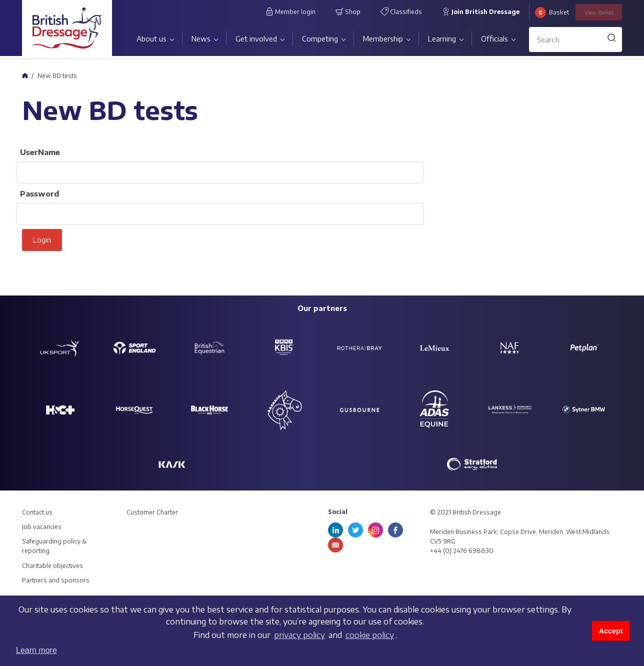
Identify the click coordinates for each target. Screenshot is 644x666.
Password (39, 193)
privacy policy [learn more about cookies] (299, 635)
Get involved (256, 39)
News (201, 39)
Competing (320, 39)
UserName (40, 152)
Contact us (37, 512)
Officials (494, 39)
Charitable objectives (52, 566)
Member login (290, 11)
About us (151, 39)
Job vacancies (42, 527)
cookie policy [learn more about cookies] (370, 635)
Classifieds (401, 11)
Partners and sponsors (56, 580)
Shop (348, 11)
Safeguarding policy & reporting (54, 546)
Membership (383, 39)
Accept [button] (611, 631)
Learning (442, 39)
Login (42, 240)
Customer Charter (152, 512)
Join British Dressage (481, 11)
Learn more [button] (36, 650)
